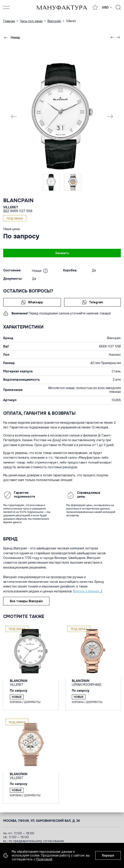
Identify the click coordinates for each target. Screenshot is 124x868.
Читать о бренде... (88, 591)
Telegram (92, 302)
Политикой (44, 859)
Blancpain (18, 200)
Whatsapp (32, 302)
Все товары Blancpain (26, 601)
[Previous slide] (14, 116)
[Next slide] (110, 116)
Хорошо (108, 855)
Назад (12, 37)
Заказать (62, 253)
